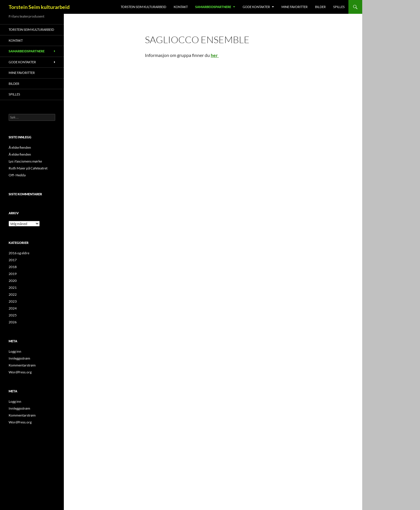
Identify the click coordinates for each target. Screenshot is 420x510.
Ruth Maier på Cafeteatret (28, 168)
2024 (13, 308)
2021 (13, 288)
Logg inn (15, 351)
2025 (13, 315)
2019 (13, 274)
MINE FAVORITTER (295, 7)
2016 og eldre (19, 253)
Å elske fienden (20, 147)
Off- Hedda (17, 175)
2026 (13, 322)
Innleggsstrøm (19, 358)
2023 (13, 301)
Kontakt (181, 7)
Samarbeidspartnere (213, 7)
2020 (13, 281)
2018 (13, 267)
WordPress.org (20, 372)
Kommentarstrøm (22, 365)
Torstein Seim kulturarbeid (39, 7)
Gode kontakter (256, 7)
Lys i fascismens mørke (25, 161)
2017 (13, 260)
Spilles (339, 7)
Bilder (320, 7)
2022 (13, 294)
